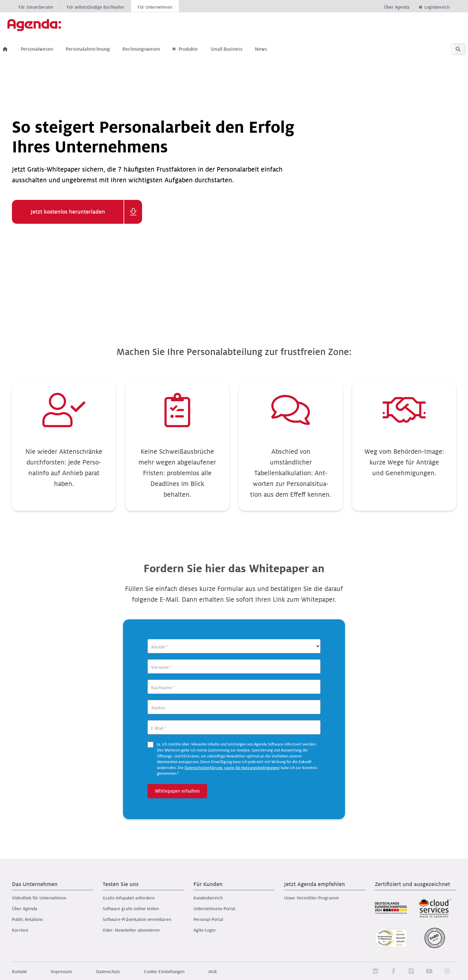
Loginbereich (437, 7)
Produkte (194, 49)
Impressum (61, 972)
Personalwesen (46, 49)
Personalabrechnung (97, 49)
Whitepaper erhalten (177, 791)
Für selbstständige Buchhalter (96, 7)
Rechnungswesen (150, 49)
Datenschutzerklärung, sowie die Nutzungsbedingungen (232, 768)
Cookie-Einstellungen (164, 972)
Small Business (236, 49)
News (270, 49)
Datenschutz (108, 972)
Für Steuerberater (36, 7)
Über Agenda (397, 7)
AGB (213, 972)
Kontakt (19, 972)
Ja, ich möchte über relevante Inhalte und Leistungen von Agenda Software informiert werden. (237, 759)
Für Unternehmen (155, 7)
